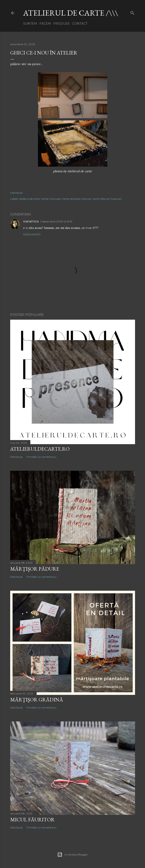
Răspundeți (32, 234)
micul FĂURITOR (32, 819)
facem (45, 24)
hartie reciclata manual (76, 199)
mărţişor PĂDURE (35, 569)
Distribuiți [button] (16, 193)
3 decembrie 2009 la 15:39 (56, 221)
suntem (30, 24)
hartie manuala (51, 199)
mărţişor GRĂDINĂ (37, 700)
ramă (96, 199)
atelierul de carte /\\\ (71, 13)
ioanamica (31, 221)
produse (62, 24)
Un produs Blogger (72, 855)
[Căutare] (132, 12)
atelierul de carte (29, 199)
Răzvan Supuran (111, 199)
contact (80, 24)
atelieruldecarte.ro (40, 449)
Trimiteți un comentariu (41, 457)
